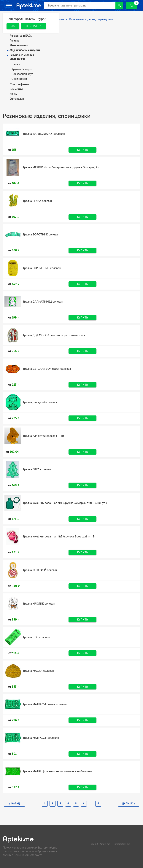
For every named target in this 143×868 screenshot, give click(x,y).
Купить (82, 150)
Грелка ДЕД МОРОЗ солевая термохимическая (54, 335)
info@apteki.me (122, 844)
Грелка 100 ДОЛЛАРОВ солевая (44, 134)
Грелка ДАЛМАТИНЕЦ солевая (43, 302)
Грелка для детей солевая (40, 402)
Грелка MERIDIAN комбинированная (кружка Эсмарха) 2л (61, 167)
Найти (119, 5)
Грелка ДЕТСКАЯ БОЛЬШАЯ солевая (47, 369)
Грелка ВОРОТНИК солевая (41, 235)
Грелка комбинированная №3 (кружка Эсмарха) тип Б (59, 537)
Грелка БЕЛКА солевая (38, 201)
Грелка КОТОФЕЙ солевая (40, 570)
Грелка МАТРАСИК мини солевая (45, 704)
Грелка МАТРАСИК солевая (41, 738)
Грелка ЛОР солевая (36, 637)
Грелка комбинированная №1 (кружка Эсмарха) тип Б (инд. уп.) (65, 503)
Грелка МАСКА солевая (38, 671)
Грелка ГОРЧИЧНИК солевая (42, 268)
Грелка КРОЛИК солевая (39, 604)
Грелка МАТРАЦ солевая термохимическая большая (57, 771)
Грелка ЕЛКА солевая (37, 469)
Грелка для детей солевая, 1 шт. (44, 436)
